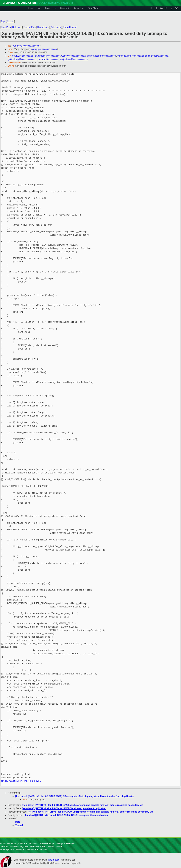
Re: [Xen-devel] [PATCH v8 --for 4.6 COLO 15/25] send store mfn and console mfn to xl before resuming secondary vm (90, 812)
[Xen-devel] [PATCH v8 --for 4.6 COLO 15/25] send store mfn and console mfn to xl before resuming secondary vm (82, 805)
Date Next (17, 27)
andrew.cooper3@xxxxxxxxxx (102, 56)
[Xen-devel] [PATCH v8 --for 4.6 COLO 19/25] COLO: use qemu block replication (64, 808)
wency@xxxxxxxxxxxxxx (73, 56)
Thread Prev (29, 27)
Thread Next (43, 27)
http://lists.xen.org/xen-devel (21, 781)
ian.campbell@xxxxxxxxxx (47, 56)
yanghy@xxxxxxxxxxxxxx (45, 49)
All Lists (10, 21)
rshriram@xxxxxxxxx (48, 59)
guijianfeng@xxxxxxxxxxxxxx (22, 59)
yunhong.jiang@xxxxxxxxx (131, 56)
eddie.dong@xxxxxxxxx (157, 56)
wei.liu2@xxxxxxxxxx (22, 56)
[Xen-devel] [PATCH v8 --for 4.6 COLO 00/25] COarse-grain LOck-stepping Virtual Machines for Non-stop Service (75, 796)
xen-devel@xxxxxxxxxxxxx (26, 46)
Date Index (56, 27)
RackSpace (54, 860)
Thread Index (69, 27)
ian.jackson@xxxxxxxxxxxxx (74, 59)
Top (3, 21)
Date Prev (6, 27)
